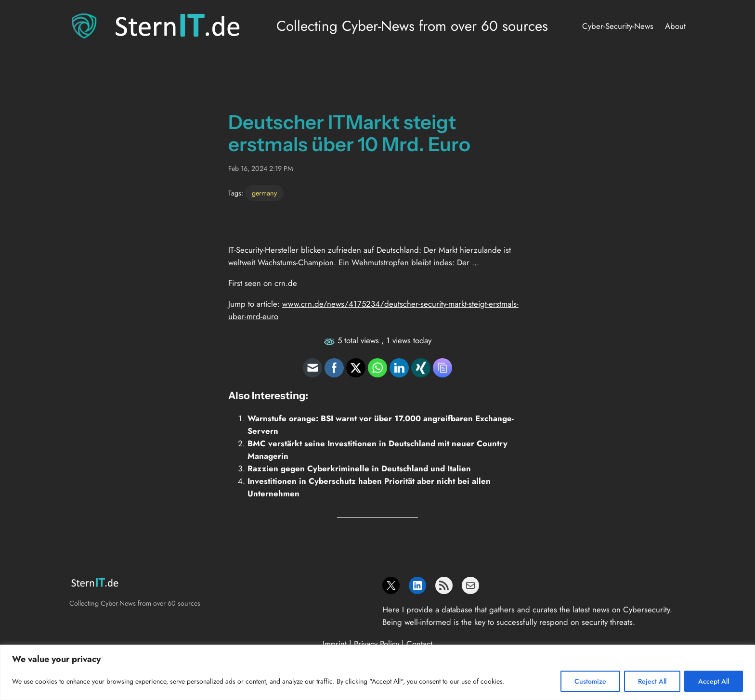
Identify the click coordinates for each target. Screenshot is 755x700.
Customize (590, 681)
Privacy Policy (377, 644)
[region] (377, 672)
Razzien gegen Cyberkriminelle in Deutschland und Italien (359, 468)
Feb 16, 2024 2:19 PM (261, 169)
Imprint (335, 644)
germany (264, 193)
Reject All (652, 681)
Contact (419, 644)
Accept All (714, 681)
